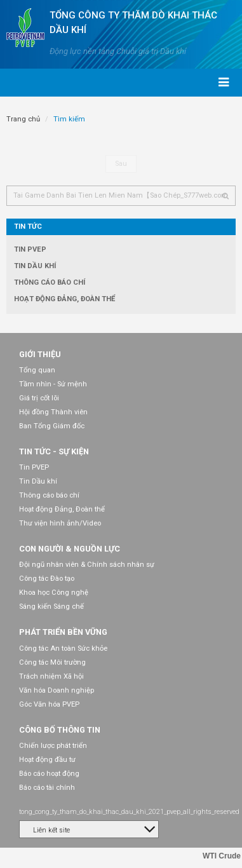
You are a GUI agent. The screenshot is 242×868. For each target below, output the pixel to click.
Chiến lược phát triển (53, 746)
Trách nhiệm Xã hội (51, 676)
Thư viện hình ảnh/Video (60, 523)
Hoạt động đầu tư (47, 760)
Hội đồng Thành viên (53, 412)
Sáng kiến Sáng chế (51, 607)
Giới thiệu (40, 354)
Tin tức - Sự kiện (54, 451)
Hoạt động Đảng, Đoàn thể (64, 299)
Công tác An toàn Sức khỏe (63, 648)
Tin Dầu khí (35, 266)
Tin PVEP (30, 249)
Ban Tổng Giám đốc (52, 426)
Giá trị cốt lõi (39, 398)
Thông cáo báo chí (50, 282)
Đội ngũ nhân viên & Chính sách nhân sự (87, 565)
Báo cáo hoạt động (49, 774)
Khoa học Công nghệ (54, 593)
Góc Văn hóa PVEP (49, 704)
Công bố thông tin (60, 730)
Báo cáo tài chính (47, 788)
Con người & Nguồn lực (70, 549)
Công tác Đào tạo (47, 579)
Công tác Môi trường (52, 662)
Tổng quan (37, 370)
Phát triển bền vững (63, 632)
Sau (121, 164)
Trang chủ (23, 119)
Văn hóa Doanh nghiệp (57, 690)
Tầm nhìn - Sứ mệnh (53, 384)
